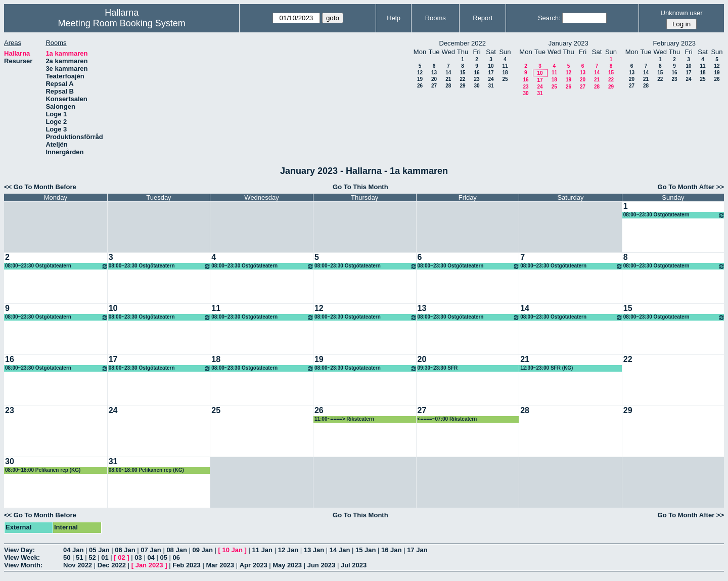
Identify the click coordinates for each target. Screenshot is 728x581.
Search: (549, 18)
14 (448, 73)
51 (79, 557)
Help (394, 18)
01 (105, 557)
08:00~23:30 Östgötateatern (674, 215)
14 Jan (340, 550)
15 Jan (366, 550)
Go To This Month (360, 187)
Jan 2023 (149, 565)
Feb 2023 (187, 565)
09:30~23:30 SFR (438, 368)
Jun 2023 (322, 565)
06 (176, 557)
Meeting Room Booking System (122, 23)
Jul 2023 (354, 565)
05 (163, 557)
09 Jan (202, 550)
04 (151, 557)
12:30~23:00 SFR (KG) (547, 368)
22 (462, 79)
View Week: (22, 557)
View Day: (19, 550)
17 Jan (417, 550)
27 (434, 86)
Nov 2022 (78, 565)
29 (462, 86)
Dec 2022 (112, 565)
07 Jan (151, 550)
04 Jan (73, 550)
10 (491, 66)
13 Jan (314, 550)
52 (92, 557)
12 (420, 73)
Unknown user (682, 13)
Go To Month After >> (691, 187)
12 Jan (288, 550)
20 (434, 79)
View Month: (23, 565)
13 (434, 73)
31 (491, 86)
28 (448, 86)
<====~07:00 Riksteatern (447, 419)
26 (420, 86)
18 (505, 73)
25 (505, 79)
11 (505, 66)
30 (476, 86)
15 (462, 73)
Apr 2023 (254, 565)
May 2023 (287, 565)
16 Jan (391, 550)
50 (67, 557)
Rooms (436, 18)
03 (138, 557)
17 (491, 73)
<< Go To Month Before (40, 187)
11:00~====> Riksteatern (344, 419)
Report (483, 18)
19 (420, 79)
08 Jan (176, 550)
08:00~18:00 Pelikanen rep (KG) (43, 470)
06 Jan (125, 550)
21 (448, 79)
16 (476, 73)
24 (491, 79)
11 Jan (262, 550)
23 (476, 79)
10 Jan (233, 550)
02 (121, 557)
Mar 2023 (220, 565)
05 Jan (99, 550)
